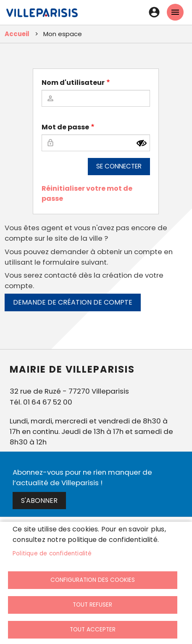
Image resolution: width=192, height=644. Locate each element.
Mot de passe (65, 127)
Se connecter (119, 166)
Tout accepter (93, 630)
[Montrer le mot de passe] (142, 143)
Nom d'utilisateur (73, 83)
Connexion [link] (154, 12)
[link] (42, 17)
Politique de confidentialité (52, 553)
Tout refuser (92, 605)
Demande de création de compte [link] (73, 302)
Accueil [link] (17, 34)
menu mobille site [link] (175, 12)
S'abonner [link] (39, 501)
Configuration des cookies (93, 580)
